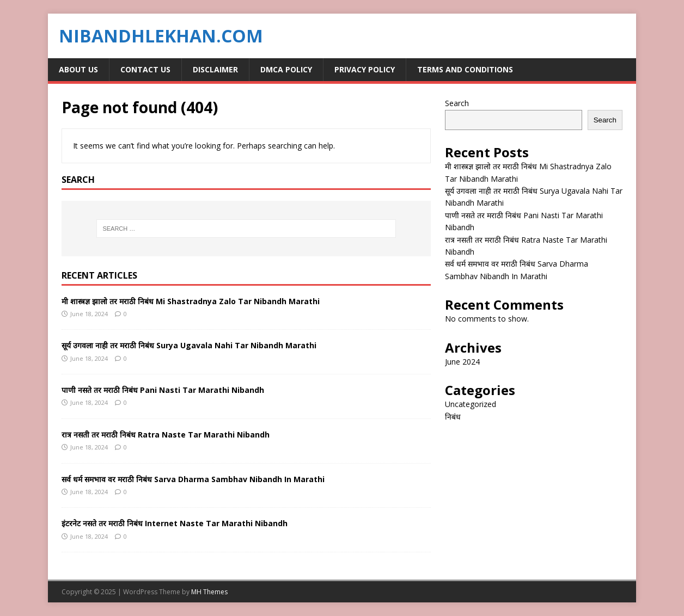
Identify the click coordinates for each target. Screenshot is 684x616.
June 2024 (462, 362)
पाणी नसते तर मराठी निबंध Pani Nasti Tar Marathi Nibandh (163, 390)
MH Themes (209, 592)
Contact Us (145, 69)
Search (457, 103)
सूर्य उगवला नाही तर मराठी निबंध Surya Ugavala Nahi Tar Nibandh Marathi (189, 345)
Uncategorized (471, 404)
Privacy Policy (365, 69)
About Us (78, 69)
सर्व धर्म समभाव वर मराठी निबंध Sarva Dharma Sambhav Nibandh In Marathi (193, 479)
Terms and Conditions (465, 69)
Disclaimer (215, 69)
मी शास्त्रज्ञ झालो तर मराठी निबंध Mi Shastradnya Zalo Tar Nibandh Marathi (191, 301)
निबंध (453, 417)
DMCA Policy (286, 69)
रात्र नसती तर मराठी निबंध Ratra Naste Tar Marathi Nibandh (166, 435)
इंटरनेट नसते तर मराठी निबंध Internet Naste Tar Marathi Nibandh (175, 523)
